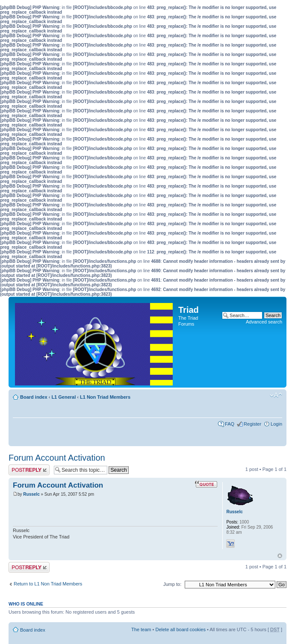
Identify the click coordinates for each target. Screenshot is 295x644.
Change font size (276, 395)
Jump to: (172, 584)
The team (141, 629)
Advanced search (264, 322)
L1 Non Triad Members (105, 397)
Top (280, 556)
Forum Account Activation (57, 458)
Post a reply (29, 470)
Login (276, 424)
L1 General (63, 397)
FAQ (230, 424)
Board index (34, 397)
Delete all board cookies (180, 629)
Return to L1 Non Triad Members (48, 584)
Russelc (31, 494)
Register (252, 424)
